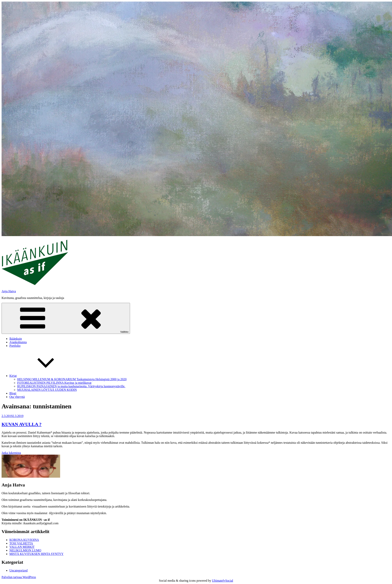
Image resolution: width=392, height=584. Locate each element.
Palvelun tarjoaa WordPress (19, 577)
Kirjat (42, 376)
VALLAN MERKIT (22, 547)
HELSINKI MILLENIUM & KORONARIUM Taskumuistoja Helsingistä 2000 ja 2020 (72, 379)
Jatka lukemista (11, 453)
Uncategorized (18, 570)
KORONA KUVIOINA (24, 540)
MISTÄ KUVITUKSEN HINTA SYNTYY (36, 554)
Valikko (66, 318)
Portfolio (15, 346)
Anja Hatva (9, 291)
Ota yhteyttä (17, 397)
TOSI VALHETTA (21, 543)
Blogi (13, 393)
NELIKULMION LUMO (25, 550)
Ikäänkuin (16, 339)
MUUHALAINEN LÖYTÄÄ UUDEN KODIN (47, 390)
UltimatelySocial (223, 581)
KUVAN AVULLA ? (22, 424)
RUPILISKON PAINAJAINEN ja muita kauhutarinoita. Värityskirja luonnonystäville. (71, 386)
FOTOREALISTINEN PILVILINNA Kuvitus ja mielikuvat (54, 383)
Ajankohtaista (18, 342)
